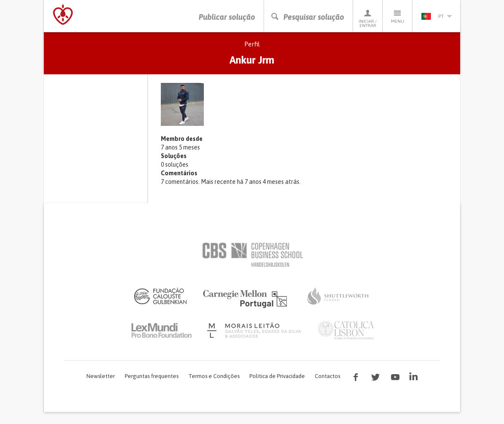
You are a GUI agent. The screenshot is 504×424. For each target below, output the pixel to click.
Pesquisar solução (307, 17)
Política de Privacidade (277, 376)
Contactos (327, 376)
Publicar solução (227, 17)
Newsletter (101, 376)
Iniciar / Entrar (368, 18)
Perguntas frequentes (152, 376)
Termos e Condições (214, 376)
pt (436, 16)
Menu (397, 16)
